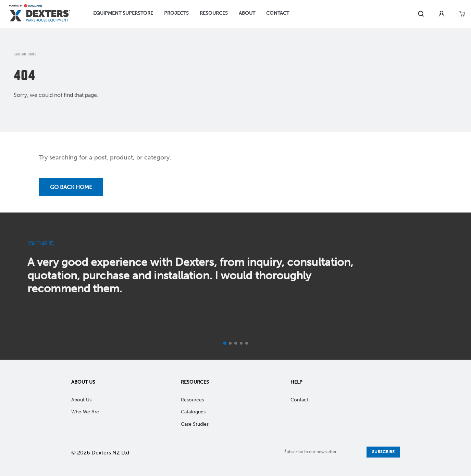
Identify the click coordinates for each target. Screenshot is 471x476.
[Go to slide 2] (230, 343)
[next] (458, 286)
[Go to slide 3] (236, 343)
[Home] (40, 14)
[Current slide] (225, 343)
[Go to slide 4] (241, 343)
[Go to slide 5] (247, 343)
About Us (83, 382)
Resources (195, 382)
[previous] (13, 286)
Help (296, 382)
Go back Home (71, 187)
